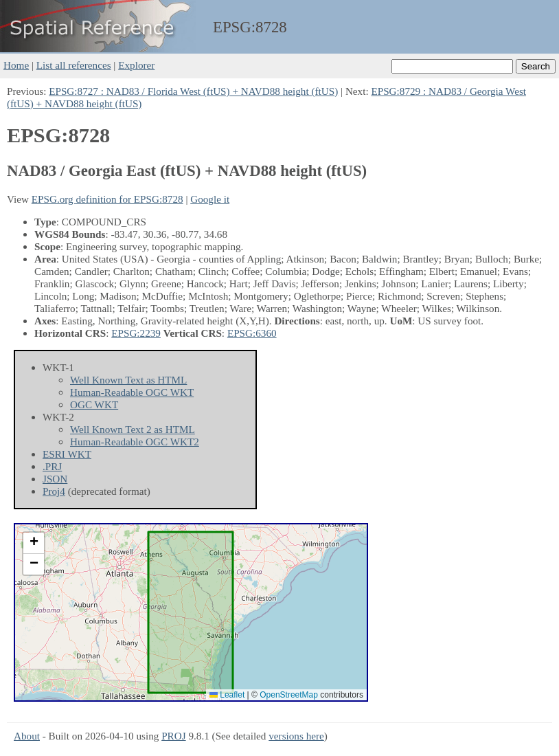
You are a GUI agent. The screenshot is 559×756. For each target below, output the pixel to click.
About (27, 736)
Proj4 (54, 491)
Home (16, 65)
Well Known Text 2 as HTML (133, 429)
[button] (34, 543)
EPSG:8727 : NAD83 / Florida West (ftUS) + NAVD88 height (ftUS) (193, 91)
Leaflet (227, 695)
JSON (55, 479)
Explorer (136, 65)
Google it (210, 199)
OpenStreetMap (289, 695)
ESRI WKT (67, 454)
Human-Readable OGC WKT (132, 392)
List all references (74, 65)
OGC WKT (94, 404)
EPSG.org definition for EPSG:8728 (107, 199)
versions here (296, 736)
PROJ (173, 736)
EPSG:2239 (136, 333)
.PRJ (52, 466)
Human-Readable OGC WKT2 (135, 442)
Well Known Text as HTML (128, 380)
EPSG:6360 (252, 333)
